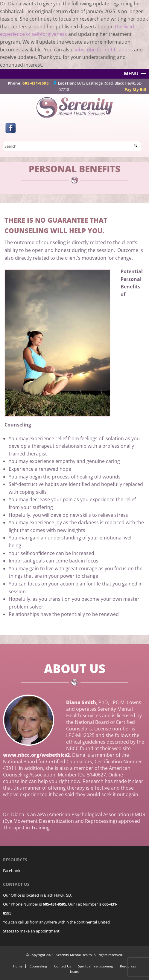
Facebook (12, 871)
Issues (75, 971)
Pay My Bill (135, 89)
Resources (128, 966)
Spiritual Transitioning (95, 966)
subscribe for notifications (103, 50)
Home (18, 966)
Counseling (38, 966)
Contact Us (63, 966)
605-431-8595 (36, 83)
